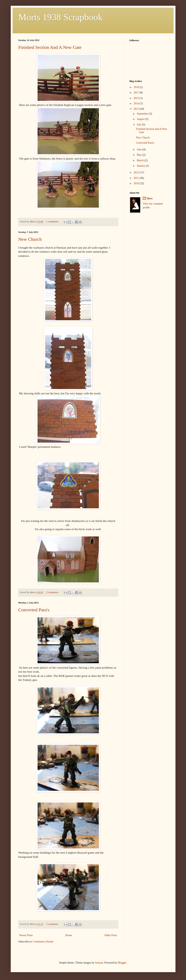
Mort (150, 199)
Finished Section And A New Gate (50, 47)
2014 (137, 104)
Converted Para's (34, 610)
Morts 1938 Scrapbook (61, 17)
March (141, 160)
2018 (137, 87)
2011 (136, 178)
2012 (137, 172)
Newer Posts (26, 935)
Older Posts (111, 935)
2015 (137, 98)
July (139, 125)
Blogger (122, 963)
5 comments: (53, 924)
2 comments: (53, 222)
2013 (137, 109)
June (140, 149)
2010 (137, 183)
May (140, 155)
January (141, 166)
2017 (137, 93)
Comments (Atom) (43, 942)
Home (69, 935)
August (141, 119)
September (143, 114)
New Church (30, 239)
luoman (99, 963)
